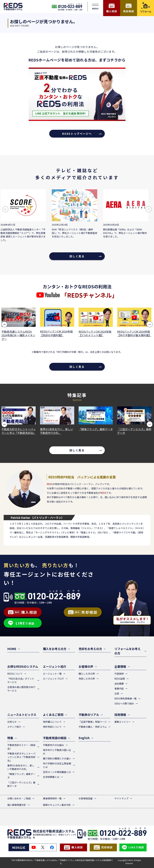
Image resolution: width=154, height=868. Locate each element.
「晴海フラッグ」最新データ (96, 429)
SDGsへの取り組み (124, 703)
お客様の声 (86, 666)
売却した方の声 (87, 679)
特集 (10, 738)
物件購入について (52, 722)
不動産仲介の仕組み (53, 745)
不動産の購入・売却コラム (93, 727)
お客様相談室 (86, 798)
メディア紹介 (14, 727)
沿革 (117, 693)
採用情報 (120, 715)
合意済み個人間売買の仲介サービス (21, 689)
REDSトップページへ (77, 134)
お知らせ (12, 722)
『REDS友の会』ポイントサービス (21, 680)
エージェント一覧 (52, 674)
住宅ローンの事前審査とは (57, 772)
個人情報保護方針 (17, 805)
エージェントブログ (53, 679)
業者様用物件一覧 (52, 798)
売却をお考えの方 (90, 649)
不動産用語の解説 (55, 738)
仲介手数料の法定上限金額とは (57, 765)
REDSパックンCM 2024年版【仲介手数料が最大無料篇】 (135, 333)
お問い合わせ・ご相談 (19, 798)
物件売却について (52, 727)
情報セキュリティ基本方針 (57, 805)
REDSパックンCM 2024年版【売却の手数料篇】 (57, 333)
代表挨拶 (119, 674)
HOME (12, 649)
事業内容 (119, 688)
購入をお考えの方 (55, 649)
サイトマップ (121, 798)
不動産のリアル (89, 715)
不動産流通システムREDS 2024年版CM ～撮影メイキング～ (19, 335)
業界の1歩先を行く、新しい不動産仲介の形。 (57, 431)
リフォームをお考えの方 (127, 651)
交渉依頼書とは (51, 777)
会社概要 (119, 684)
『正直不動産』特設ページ (93, 722)
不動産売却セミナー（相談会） (21, 747)
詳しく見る (77, 256)
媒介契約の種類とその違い (57, 758)
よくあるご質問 (53, 715)
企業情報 (120, 666)
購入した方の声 (87, 674)
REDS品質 (120, 679)
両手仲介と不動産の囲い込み (57, 752)
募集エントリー (123, 722)
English (84, 738)
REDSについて (15, 674)
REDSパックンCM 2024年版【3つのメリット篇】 (96, 333)
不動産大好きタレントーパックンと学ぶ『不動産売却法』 (19, 431)
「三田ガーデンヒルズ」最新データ (135, 431)
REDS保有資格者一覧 (126, 698)
